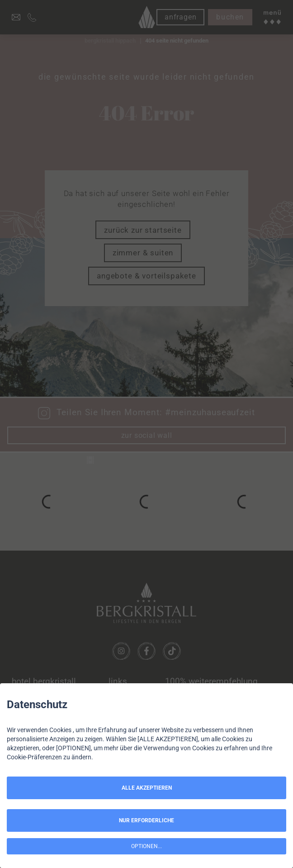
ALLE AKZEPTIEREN (147, 788)
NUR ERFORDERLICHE (146, 820)
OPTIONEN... (146, 846)
